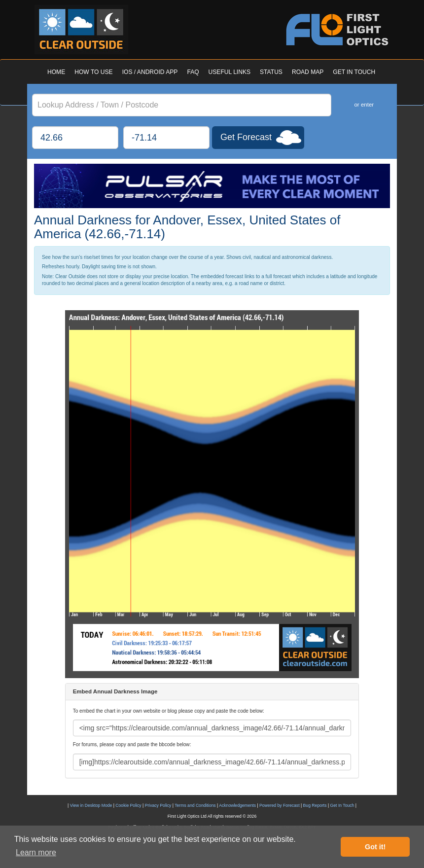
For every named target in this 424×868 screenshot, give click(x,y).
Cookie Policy (128, 805)
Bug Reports (315, 805)
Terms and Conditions (195, 805)
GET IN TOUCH (354, 72)
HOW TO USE (93, 72)
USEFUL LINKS (230, 72)
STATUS (271, 72)
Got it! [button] (375, 847)
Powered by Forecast (280, 805)
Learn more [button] (36, 852)
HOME (56, 72)
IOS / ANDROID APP (150, 72)
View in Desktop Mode (91, 805)
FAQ (193, 72)
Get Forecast (246, 137)
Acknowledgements (237, 805)
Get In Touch (342, 805)
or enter (364, 105)
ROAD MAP (308, 72)
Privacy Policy (158, 805)
